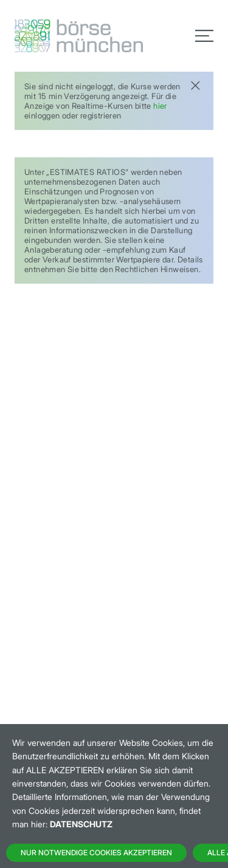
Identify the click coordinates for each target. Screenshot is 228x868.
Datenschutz (81, 824)
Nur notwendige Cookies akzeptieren (96, 853)
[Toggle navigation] (204, 36)
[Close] (195, 84)
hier (160, 106)
